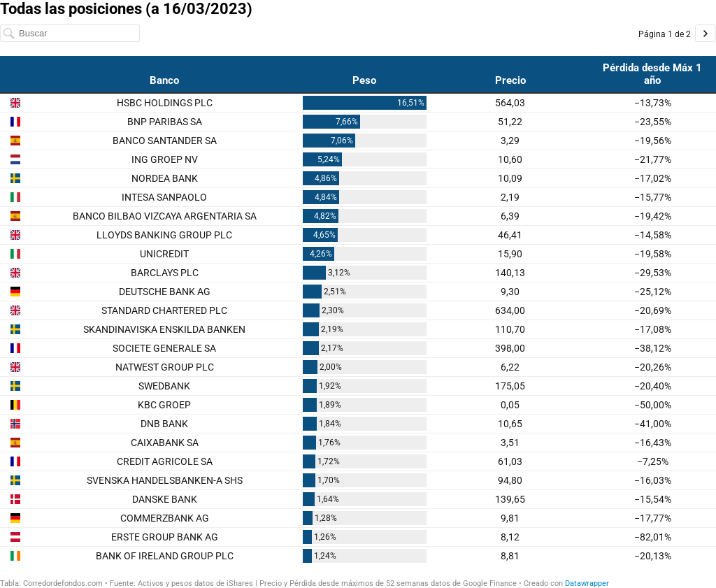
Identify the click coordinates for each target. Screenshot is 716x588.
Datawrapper (587, 583)
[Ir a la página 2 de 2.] (706, 33)
